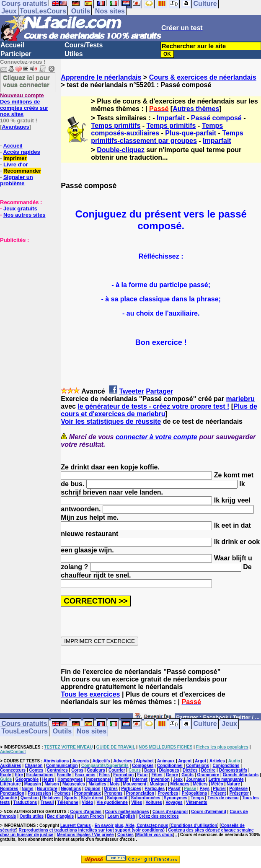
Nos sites (110, 11)
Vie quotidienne (112, 802)
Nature (233, 784)
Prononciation (140, 793)
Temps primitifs (116, 126)
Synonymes (176, 798)
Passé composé (216, 118)
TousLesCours (43, 11)
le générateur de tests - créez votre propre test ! (153, 406)
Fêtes (157, 775)
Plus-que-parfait (191, 133)
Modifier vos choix (155, 835)
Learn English (121, 816)
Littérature (10, 784)
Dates (150, 770)
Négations (71, 789)
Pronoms (113, 793)
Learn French (91, 816)
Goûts (187, 775)
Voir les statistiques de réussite (111, 421)
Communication (62, 766)
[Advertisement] (25, 285)
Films (104, 775)
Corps (77, 770)
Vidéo (87, 802)
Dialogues (169, 770)
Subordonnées (145, 798)
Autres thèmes (196, 109)
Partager (159, 391)
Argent (185, 761)
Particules (155, 789)
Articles (217, 761)
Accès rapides (21, 152)
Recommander (22, 171)
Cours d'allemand (209, 812)
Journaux (195, 779)
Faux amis (85, 775)
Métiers (200, 784)
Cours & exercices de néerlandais (203, 77)
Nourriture (47, 789)
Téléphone (68, 802)
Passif (174, 789)
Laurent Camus (76, 825)
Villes (137, 802)
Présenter (239, 793)
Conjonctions (226, 766)
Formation (123, 775)
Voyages (174, 802)
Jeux (9, 11)
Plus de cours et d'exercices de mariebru (159, 410)
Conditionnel (170, 766)
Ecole (6, 775)
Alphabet (145, 761)
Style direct (92, 798)
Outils (81, 11)
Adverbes (123, 761)
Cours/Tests (84, 45)
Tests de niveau (223, 798)
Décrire (208, 770)
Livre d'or (16, 165)
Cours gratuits (24, 724)
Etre (19, 775)
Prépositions (195, 793)
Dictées (190, 770)
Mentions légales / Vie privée (85, 835)
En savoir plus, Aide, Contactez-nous (132, 825)
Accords (80, 761)
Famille (64, 775)
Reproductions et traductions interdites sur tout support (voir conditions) (91, 830)
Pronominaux (88, 793)
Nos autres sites (24, 215)
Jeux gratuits (20, 209)
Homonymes (70, 779)
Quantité (9, 798)
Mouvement (135, 784)
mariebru (240, 399)
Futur (143, 775)
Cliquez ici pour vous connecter (26, 81)
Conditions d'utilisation (194, 825)
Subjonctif (117, 798)
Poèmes (62, 793)
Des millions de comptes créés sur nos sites (24, 105)
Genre (172, 775)
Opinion (93, 789)
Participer (16, 54)
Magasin (33, 784)
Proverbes (168, 793)
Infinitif (122, 779)
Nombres (9, 789)
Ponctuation (12, 793)
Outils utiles (32, 816)
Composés (143, 766)
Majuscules (74, 784)
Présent (218, 793)
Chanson (34, 766)
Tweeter (131, 391)
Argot (200, 761)
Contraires (57, 770)
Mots (115, 784)
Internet (140, 779)
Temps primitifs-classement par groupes (167, 137)
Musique (159, 784)
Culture (205, 724)
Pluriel (219, 789)
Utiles (74, 54)
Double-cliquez (121, 150)
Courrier (117, 770)
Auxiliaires (11, 766)
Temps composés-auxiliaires (157, 129)
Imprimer (15, 158)
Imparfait (171, 118)
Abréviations (56, 761)
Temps (197, 798)
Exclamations (40, 775)
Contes (36, 770)
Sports (71, 798)
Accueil (12, 45)
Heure (48, 779)
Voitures (154, 802)
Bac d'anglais (60, 816)
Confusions (198, 766)
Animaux (166, 761)
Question (30, 798)
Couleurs (96, 770)
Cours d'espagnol (170, 812)
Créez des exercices (159, 816)
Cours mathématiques (127, 812)
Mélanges (180, 784)
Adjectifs (101, 761)
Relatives (52, 798)
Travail (47, 802)
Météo (217, 784)
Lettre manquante (226, 779)
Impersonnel (99, 779)
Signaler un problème (17, 180)
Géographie (27, 779)
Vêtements (197, 802)
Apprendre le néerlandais (101, 77)
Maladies (97, 784)
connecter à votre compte (156, 437)
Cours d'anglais (86, 812)
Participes (131, 789)
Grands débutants (241, 775)
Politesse (238, 789)
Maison (52, 784)
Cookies (125, 835)
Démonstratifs (233, 770)
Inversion (160, 779)
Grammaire (208, 775)
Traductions (25, 802)
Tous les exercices (90, 694)
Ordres (111, 789)
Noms (28, 789)
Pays (205, 789)
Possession (39, 793)
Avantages (15, 127)
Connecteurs (13, 770)
